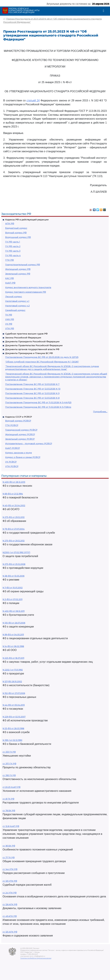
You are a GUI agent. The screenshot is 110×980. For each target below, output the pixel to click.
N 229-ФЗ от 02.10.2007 (14, 717)
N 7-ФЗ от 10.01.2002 (13, 588)
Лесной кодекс (14, 296)
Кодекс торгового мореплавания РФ (26, 292)
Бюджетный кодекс (16, 228)
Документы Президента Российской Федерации (32, 341)
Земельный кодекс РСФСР (20, 439)
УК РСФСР (11, 462)
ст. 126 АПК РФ (10, 904)
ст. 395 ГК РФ (9, 775)
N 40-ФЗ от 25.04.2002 (14, 505)
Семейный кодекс (15, 310)
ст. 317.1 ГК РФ (9, 764)
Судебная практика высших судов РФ (26, 334)
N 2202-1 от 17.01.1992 (13, 670)
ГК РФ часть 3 (13, 251)
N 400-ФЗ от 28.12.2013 (14, 482)
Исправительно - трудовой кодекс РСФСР (29, 443)
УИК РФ (10, 319)
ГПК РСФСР (12, 425)
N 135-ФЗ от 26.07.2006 (14, 623)
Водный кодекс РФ (16, 233)
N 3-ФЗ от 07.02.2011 (13, 599)
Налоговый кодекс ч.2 (17, 306)
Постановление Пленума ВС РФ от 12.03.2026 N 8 (32, 398)
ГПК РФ (10, 260)
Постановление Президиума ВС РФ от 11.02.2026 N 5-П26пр (38, 407)
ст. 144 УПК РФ (10, 869)
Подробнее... (100, 412)
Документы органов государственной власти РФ (32, 349)
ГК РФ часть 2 (13, 246)
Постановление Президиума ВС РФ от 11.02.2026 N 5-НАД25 (38, 402)
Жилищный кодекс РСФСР (20, 434)
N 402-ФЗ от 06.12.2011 (14, 611)
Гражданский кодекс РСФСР (21, 430)
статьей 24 (33, 100)
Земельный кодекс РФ (18, 274)
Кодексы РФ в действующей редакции (27, 220)
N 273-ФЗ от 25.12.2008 (14, 564)
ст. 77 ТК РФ (9, 858)
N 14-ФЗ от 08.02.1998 (13, 646)
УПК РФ (10, 328)
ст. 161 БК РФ (9, 846)
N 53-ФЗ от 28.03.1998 (13, 728)
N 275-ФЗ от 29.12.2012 (14, 541)
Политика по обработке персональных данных (36, 958)
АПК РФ (10, 223)
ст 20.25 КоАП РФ (12, 787)
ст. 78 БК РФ (9, 811)
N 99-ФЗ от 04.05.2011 (13, 635)
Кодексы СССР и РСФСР (19, 417)
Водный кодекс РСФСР (18, 421)
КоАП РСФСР (13, 448)
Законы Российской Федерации (23, 338)
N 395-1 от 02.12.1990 (12, 740)
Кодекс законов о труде (19, 453)
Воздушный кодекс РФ (18, 237)
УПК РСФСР (12, 466)
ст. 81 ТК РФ (8, 799)
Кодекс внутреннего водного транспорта (28, 287)
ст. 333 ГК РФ (9, 752)
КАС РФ (10, 278)
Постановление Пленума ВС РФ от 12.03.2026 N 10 (33, 389)
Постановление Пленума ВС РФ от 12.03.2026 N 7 (32, 384)
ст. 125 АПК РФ (10, 932)
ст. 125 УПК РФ (10, 881)
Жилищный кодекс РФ (18, 269)
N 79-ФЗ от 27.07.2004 (14, 529)
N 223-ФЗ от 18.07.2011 (13, 658)
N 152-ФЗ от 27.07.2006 (14, 693)
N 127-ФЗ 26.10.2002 (12, 682)
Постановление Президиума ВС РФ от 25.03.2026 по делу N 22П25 (42, 357)
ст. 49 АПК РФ (10, 916)
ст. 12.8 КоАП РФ (11, 826)
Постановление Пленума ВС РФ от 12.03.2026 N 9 (32, 393)
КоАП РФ (10, 283)
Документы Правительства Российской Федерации (34, 345)
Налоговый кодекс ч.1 (17, 301)
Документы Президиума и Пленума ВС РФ (29, 353)
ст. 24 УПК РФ (10, 893)
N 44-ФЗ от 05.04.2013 (14, 705)
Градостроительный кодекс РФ (23, 265)
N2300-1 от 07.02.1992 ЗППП (16, 552)
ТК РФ (9, 315)
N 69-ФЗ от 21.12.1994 (13, 494)
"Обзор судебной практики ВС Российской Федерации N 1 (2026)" (42, 362)
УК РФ (9, 324)
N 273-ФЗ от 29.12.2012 (14, 517)
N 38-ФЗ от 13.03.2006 (13, 576)
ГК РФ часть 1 (13, 242)
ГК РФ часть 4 (13, 255)
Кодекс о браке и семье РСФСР (23, 457)
